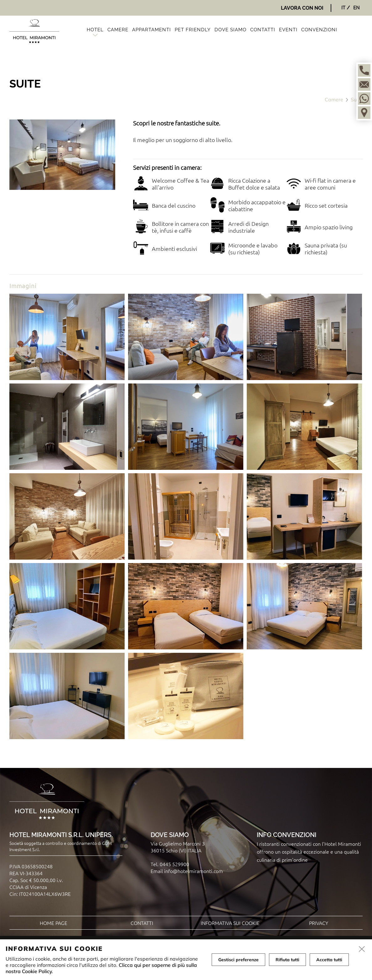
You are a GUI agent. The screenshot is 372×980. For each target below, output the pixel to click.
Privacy (319, 923)
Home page (54, 923)
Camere (118, 30)
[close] (362, 949)
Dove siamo (230, 30)
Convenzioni (319, 30)
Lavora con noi (302, 8)
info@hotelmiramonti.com (194, 871)
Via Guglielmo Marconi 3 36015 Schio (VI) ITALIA (178, 847)
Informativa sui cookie (230, 923)
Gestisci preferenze (238, 960)
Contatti (263, 30)
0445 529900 (174, 864)
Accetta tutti (329, 960)
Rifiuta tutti (287, 960)
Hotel (95, 30)
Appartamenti (152, 30)
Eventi (288, 30)
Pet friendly (193, 30)
